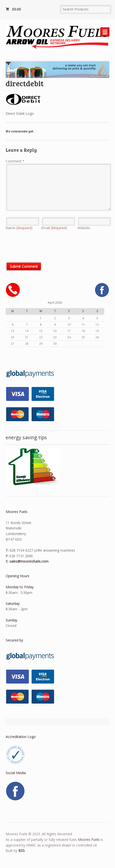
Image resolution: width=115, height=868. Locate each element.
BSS (22, 851)
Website (84, 228)
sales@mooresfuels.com (29, 561)
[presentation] (43, 248)
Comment (15, 161)
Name (19, 228)
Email (54, 228)
